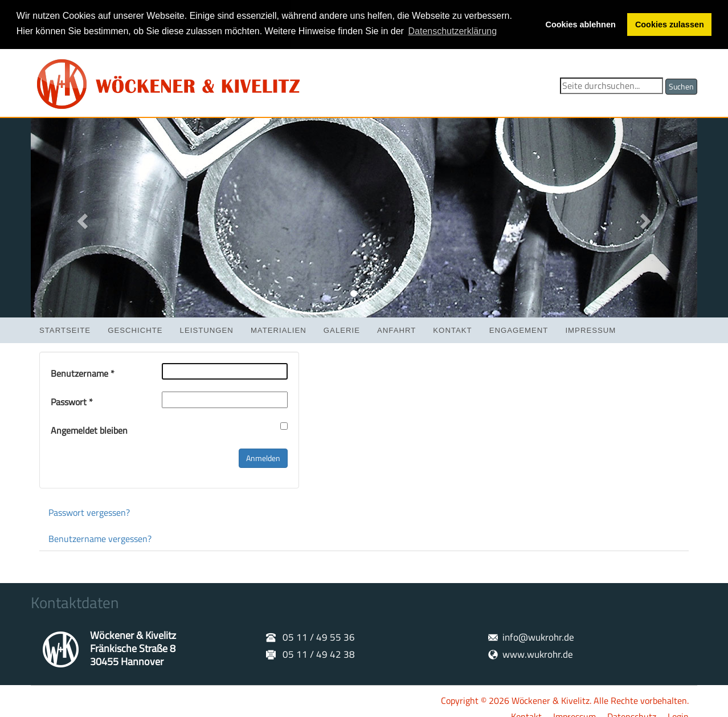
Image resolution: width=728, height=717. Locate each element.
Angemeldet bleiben (89, 429)
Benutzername (83, 372)
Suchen (681, 85)
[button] (81, 217)
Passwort (72, 401)
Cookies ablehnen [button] (581, 25)
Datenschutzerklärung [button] (453, 31)
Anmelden (263, 457)
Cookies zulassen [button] (670, 25)
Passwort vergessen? (89, 511)
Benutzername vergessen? (100, 537)
